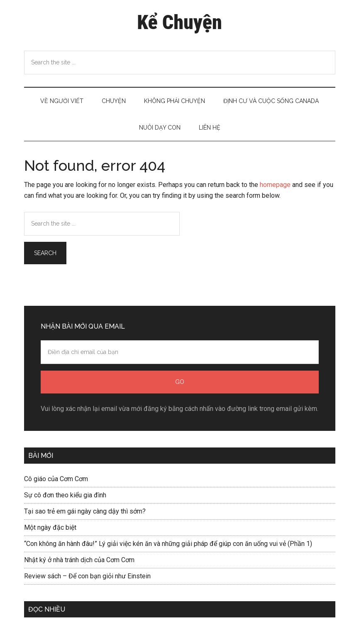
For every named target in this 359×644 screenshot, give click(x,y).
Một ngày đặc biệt (50, 527)
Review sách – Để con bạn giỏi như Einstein (87, 576)
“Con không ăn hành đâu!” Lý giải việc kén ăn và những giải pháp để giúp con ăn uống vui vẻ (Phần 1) (168, 544)
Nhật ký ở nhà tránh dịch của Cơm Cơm (79, 560)
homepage (275, 185)
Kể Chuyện (179, 22)
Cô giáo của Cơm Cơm (56, 479)
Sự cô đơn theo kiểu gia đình (65, 495)
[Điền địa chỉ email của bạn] (180, 352)
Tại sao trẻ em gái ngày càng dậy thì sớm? (85, 511)
